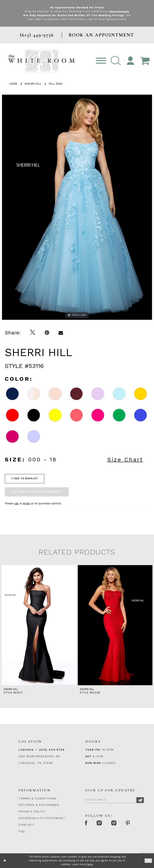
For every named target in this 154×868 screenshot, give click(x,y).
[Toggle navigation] (101, 61)
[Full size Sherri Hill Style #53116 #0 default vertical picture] (77, 207)
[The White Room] (41, 61)
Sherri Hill (33, 84)
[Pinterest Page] (131, 823)
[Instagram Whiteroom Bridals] (116, 823)
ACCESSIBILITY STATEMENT (42, 818)
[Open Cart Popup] (145, 61)
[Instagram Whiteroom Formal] (101, 823)
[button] (116, 61)
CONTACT (26, 825)
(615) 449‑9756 (52, 750)
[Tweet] (33, 333)
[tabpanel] (77, 207)
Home (13, 84)
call (16, 503)
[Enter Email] (114, 799)
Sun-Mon (93, 763)
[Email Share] (61, 333)
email (26, 503)
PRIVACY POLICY (32, 811)
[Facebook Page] (87, 823)
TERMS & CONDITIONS (37, 798)
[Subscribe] (140, 800)
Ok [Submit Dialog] (148, 860)
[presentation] (39, 625)
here (90, 864)
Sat (88, 756)
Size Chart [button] (125, 459)
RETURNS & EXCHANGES (39, 805)
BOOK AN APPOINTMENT (101, 35)
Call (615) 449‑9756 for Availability (37, 492)
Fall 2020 (56, 84)
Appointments (119, 11)
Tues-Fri (93, 750)
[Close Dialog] (5, 861)
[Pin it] (47, 333)
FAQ (22, 831)
